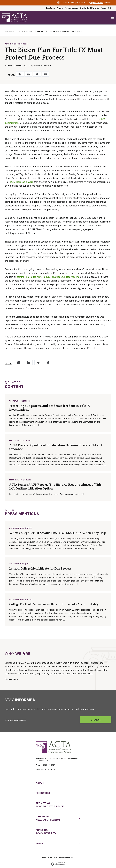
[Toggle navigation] (113, 18)
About (40, 783)
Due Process (26, 401)
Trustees (50, 8)
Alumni (60, 8)
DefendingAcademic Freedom (48, 818)
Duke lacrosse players (22, 182)
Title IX (28, 440)
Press (104, 8)
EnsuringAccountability (46, 832)
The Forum (14, 401)
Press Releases (16, 440)
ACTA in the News (26, 31)
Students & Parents (90, 8)
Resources (43, 793)
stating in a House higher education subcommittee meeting (48, 277)
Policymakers (72, 8)
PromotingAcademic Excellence (50, 805)
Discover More (11, 679)
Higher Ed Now (97, 3)
